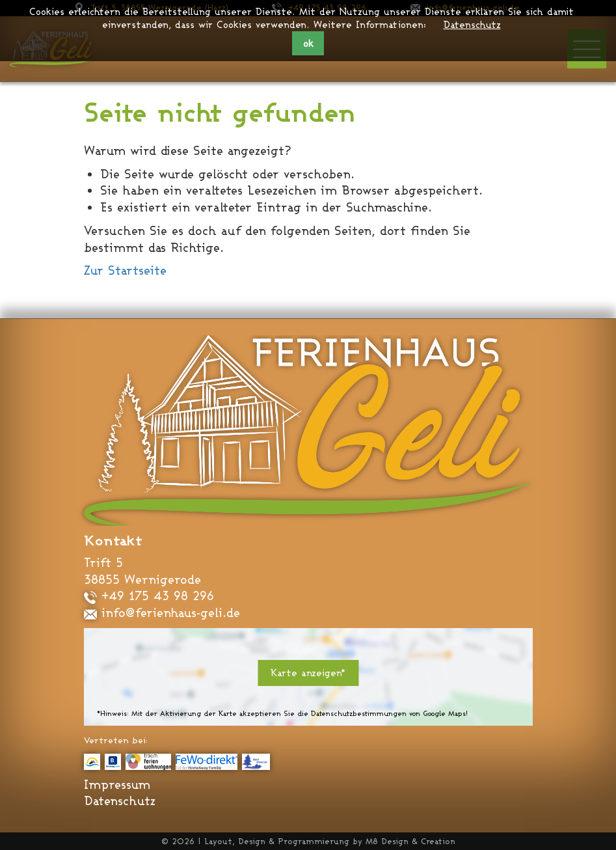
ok (308, 43)
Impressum (117, 784)
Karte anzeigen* (308, 673)
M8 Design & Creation (410, 841)
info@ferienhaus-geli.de (162, 612)
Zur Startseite (125, 270)
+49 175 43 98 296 (149, 596)
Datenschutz (472, 24)
